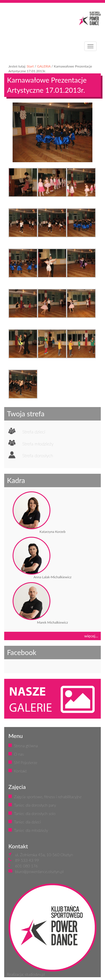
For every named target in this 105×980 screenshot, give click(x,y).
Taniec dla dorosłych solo (35, 813)
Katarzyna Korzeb (53, 532)
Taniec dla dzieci (27, 822)
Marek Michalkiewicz (52, 622)
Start (30, 66)
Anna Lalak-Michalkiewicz (53, 577)
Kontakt (20, 771)
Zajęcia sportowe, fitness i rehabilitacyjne (48, 797)
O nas (19, 754)
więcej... (91, 636)
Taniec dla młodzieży (31, 830)
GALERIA (44, 66)
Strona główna (26, 746)
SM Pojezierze (26, 762)
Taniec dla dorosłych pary (35, 805)
